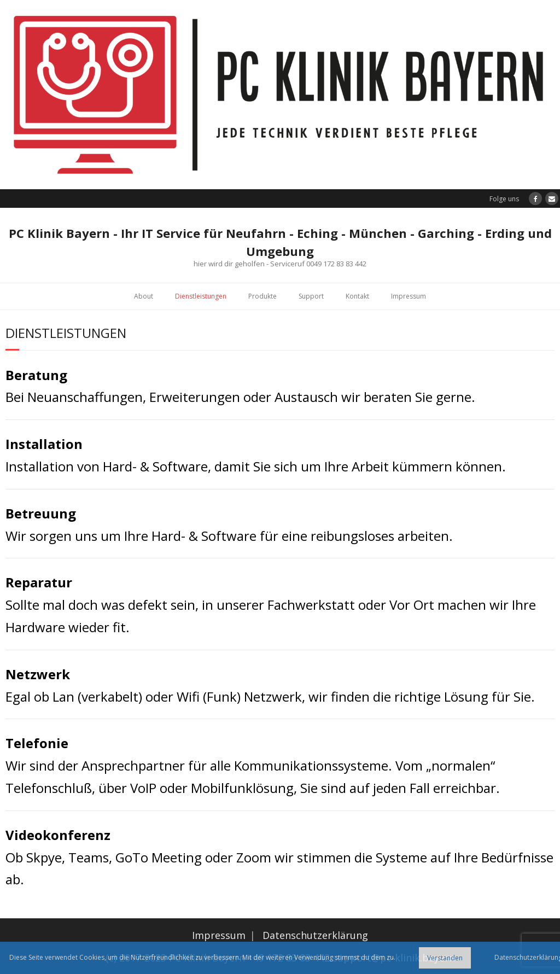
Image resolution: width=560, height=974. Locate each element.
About (144, 296)
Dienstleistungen (201, 296)
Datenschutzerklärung (315, 935)
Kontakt (357, 296)
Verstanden (445, 958)
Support (311, 296)
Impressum (409, 296)
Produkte (262, 296)
